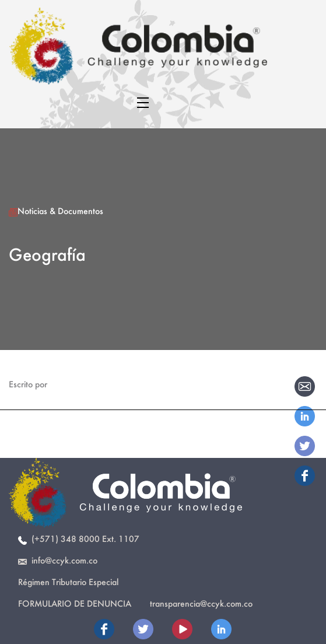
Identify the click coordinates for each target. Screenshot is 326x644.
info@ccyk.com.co (58, 560)
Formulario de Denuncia (75, 603)
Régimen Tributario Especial (68, 582)
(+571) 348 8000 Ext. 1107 (79, 539)
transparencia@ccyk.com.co (201, 603)
